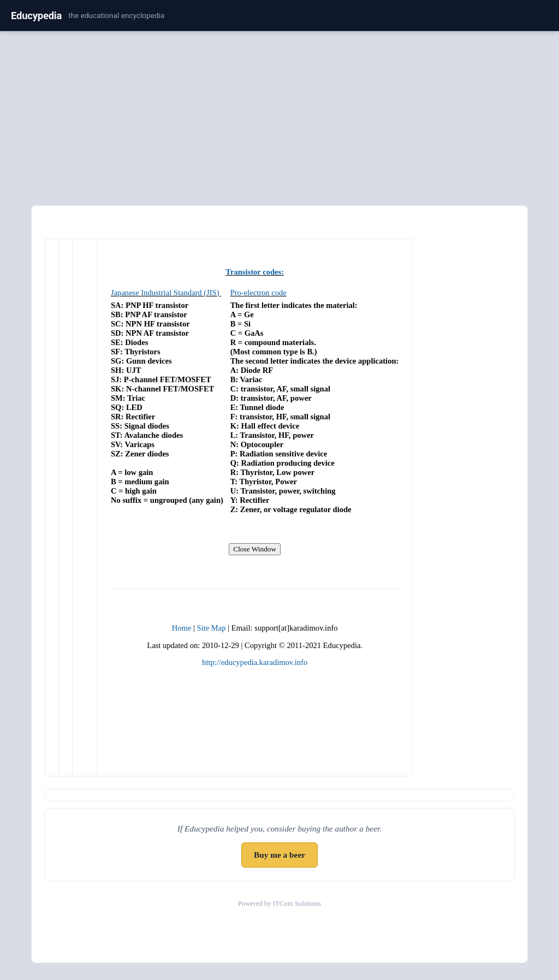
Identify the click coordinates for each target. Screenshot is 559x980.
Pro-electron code (258, 293)
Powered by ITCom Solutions (280, 904)
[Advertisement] (279, 116)
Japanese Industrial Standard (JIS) (165, 293)
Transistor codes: (255, 272)
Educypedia (36, 16)
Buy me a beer (279, 855)
